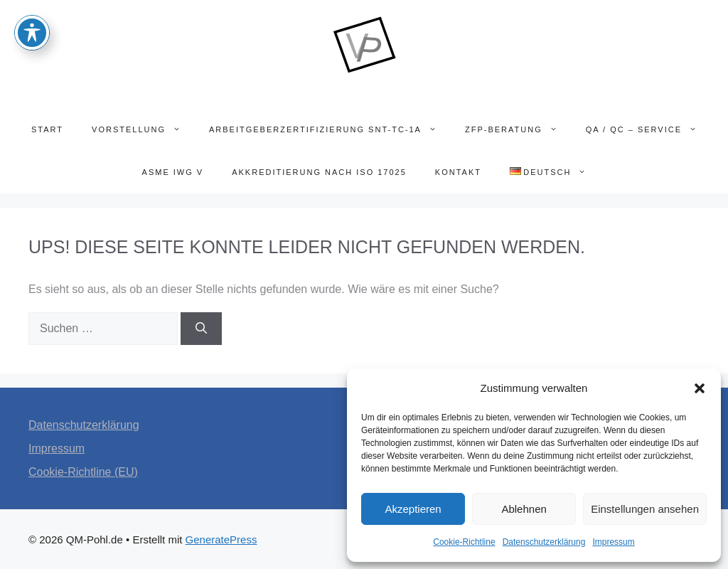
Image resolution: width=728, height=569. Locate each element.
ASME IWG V (173, 172)
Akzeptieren (413, 509)
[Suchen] (201, 329)
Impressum (613, 542)
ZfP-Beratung (518, 129)
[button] (700, 388)
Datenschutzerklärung (544, 542)
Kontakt (458, 172)
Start (47, 129)
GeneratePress (221, 539)
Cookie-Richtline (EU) (83, 472)
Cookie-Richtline (464, 542)
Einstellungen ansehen (645, 509)
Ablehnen (524, 509)
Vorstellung (143, 129)
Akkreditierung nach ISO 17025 (319, 172)
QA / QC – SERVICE (648, 129)
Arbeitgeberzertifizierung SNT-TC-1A (330, 129)
